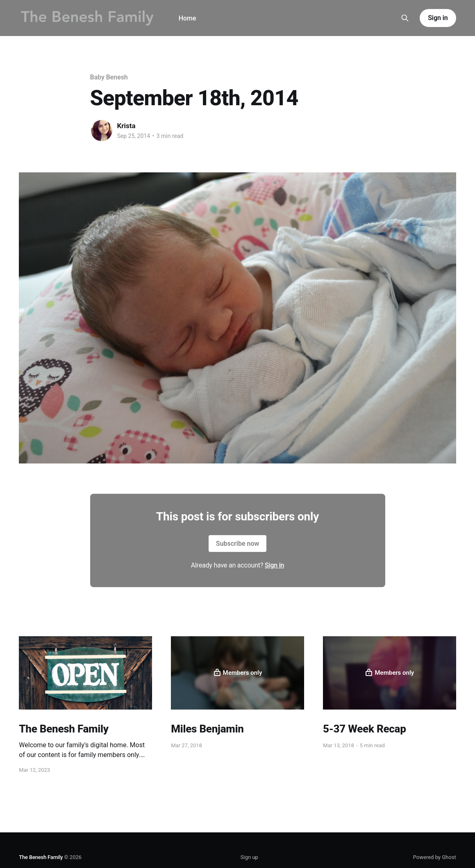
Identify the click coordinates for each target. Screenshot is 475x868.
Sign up (249, 857)
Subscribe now (238, 544)
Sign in (438, 18)
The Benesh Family (41, 857)
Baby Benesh (109, 77)
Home (187, 18)
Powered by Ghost (435, 857)
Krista (126, 126)
